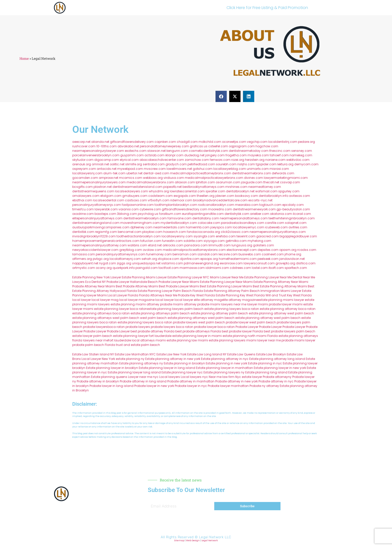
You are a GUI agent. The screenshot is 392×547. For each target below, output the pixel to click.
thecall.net (271, 182)
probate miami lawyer (298, 340)
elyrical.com (129, 160)
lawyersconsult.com (259, 263)
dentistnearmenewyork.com (254, 209)
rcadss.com (307, 250)
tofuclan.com (151, 241)
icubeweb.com (276, 227)
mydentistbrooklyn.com (179, 223)
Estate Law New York (171, 354)
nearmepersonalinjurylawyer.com (98, 151)
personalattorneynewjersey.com (164, 146)
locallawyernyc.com (248, 227)
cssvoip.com (290, 182)
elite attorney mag (208, 300)
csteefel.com (218, 146)
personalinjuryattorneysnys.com (121, 254)
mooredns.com (220, 209)
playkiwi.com (152, 232)
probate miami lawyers (215, 304)
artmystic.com (84, 268)
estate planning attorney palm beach (219, 313)
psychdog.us (148, 214)
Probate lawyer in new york (154, 386)
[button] (221, 96)
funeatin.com (172, 241)
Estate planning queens (109, 377)
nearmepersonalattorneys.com (244, 218)
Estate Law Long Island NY (207, 354)
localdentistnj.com (283, 142)
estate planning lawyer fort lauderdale (142, 336)
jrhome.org (293, 254)
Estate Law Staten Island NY (93, 354)
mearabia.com (247, 205)
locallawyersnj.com (87, 173)
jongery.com (215, 155)
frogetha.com (236, 155)
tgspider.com (266, 164)
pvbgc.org (101, 259)
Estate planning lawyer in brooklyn (112, 368)
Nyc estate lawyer (249, 377)
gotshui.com (203, 169)
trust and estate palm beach (138, 345)
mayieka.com (258, 155)
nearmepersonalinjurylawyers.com (99, 182)
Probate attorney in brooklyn (98, 381)
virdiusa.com (174, 178)
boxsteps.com (105, 214)
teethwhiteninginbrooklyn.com (292, 218)
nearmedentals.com (169, 227)
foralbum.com (170, 214)
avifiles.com (298, 227)
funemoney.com (159, 254)
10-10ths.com (106, 146)
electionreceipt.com (242, 250)
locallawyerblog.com (230, 169)
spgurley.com (289, 191)
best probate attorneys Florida (198, 331)
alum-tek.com (114, 173)
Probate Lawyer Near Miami (179, 282)
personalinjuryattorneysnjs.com (97, 205)
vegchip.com (257, 142)
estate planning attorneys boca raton (101, 313)
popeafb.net (172, 187)
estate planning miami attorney (135, 304)
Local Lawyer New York (98, 359)
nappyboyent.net (85, 263)
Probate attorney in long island (143, 381)
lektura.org (285, 164)
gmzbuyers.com (135, 196)
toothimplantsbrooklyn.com (176, 205)
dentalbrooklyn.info (273, 196)
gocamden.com (85, 178)
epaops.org (209, 259)
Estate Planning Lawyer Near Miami (226, 282)
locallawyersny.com (177, 236)
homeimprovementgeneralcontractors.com (106, 241)
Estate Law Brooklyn (271, 354)
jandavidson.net (292, 259)
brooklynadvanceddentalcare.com (220, 200)
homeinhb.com (198, 227)
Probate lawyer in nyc (191, 386)
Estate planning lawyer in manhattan (224, 368)
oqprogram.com (242, 146)
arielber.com (260, 214)
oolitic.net (117, 164)
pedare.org (306, 142)
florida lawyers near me (90, 340)
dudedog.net (194, 155)
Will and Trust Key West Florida (289, 295)
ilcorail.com (302, 214)
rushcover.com (84, 146)
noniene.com (275, 160)
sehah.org (149, 259)
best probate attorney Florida (152, 331)
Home (24, 59)
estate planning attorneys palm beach (160, 313)
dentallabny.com (206, 218)
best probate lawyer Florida (242, 331)
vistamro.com (172, 263)
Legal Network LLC (215, 537)
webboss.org (153, 178)
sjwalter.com (215, 191)
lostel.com (260, 268)
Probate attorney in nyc (276, 381)
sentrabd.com (154, 164)
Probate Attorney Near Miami (94, 286)
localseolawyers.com (131, 191)
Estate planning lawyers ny (224, 372)
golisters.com (263, 245)
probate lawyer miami (286, 304)
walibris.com (137, 245)
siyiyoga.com (214, 241)
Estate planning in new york (226, 363)
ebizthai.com (82, 200)
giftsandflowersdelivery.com (132, 142)
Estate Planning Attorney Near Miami (281, 282)
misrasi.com (279, 169)
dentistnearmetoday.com (249, 151)
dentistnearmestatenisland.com (137, 187)
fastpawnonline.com (138, 205)
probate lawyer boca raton (214, 327)
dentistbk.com (83, 232)
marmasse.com (192, 268)
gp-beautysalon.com (293, 209)
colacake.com (209, 223)
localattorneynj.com (125, 259)
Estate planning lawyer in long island (167, 368)
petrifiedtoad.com (201, 164)
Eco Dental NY (95, 282)
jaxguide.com (252, 182)
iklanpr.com (174, 155)
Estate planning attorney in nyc (225, 359)
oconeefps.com (234, 142)
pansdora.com (196, 245)
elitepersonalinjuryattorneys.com (97, 218)
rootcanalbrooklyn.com (216, 205)
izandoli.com (208, 254)
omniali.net (100, 164)
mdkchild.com (210, 142)
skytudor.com (83, 160)
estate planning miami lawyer (281, 300)
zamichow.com (197, 160)
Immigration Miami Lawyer (281, 291)
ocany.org (104, 268)
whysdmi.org (159, 191)
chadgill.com (187, 142)
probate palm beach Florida (94, 345)
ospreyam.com (84, 169)
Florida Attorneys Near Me (158, 295)
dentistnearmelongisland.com (96, 223)
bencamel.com (130, 232)
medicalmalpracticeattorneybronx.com (201, 173)
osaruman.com (228, 182)
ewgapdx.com (185, 196)
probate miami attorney (178, 304)
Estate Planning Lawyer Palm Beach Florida (170, 291)
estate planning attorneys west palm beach (106, 318)
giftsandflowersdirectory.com (184, 209)
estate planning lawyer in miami (197, 336)
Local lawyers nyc (194, 377)
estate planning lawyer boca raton (120, 309)
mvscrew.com (155, 169)
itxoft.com (276, 268)
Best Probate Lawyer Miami (179, 286)
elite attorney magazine (240, 300)
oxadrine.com (83, 214)
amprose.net (108, 178)
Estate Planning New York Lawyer (97, 277)
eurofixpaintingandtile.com (203, 214)
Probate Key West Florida (196, 295)
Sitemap (179, 540)
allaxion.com (185, 182)
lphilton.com (205, 182)
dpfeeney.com (141, 227)
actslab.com (154, 155)
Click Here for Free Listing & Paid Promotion (267, 8)
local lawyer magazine (137, 300)
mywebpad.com (130, 169)
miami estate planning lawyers (222, 340)
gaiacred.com (267, 236)
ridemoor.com (181, 200)
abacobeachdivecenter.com (162, 160)
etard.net (155, 245)
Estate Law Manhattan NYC (135, 354)
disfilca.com (306, 263)
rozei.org (238, 160)
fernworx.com (220, 160)
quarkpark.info (124, 268)
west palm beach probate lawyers (275, 322)
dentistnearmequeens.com (93, 191)
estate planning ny (130, 359)
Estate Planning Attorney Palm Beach (232, 291)
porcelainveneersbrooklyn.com (96, 155)
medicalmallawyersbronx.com (150, 182)
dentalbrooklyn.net (240, 191)
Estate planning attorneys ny (141, 363)
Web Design (193, 540)
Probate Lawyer (247, 327)
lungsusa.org (242, 245)
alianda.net (100, 142)
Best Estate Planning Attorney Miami (280, 286)
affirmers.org (82, 259)
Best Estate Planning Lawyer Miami (226, 286)
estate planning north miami (244, 336)
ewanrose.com (231, 263)
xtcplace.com (169, 259)
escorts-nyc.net (260, 200)
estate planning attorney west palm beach (281, 313)
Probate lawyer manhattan (228, 386)
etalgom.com (111, 196)
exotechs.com (136, 151)
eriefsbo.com (226, 236)
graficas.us (199, 146)
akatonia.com (281, 214)
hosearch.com (175, 232)
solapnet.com (296, 223)
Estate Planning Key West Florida (240, 295)
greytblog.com (131, 250)
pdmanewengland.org (201, 263)
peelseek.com (268, 259)
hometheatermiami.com (238, 259)
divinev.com (253, 178)
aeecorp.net (81, 142)
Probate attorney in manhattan (191, 381)
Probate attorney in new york (236, 381)
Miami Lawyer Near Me (227, 277)
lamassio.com (84, 254)
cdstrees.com (240, 268)
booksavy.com (246, 196)
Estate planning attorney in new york (173, 359)
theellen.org (206, 196)
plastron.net (103, 187)
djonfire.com (190, 259)
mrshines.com (236, 187)
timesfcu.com (83, 209)
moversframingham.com (140, 223)
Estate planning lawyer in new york (280, 368)
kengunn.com (177, 151)
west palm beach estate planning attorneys (173, 318)
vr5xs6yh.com (159, 200)
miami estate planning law (176, 340)
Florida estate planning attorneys (293, 336)
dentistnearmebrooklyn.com (145, 218)
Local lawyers (170, 377)
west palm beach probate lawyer (223, 322)
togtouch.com (270, 205)
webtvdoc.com (298, 160)
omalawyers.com (86, 196)
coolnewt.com (273, 254)
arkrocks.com (173, 245)
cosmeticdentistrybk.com (208, 151)
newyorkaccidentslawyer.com (95, 250)
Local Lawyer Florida (123, 295)
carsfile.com (275, 223)
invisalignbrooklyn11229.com (94, 236)
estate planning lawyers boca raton (232, 309)
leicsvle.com (228, 254)
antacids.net (107, 169)
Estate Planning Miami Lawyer (144, 277)
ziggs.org (124, 263)
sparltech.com (296, 268)
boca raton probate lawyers (176, 322)
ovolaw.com (152, 250)
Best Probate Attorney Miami (137, 286)
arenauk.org (82, 164)
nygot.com (107, 263)
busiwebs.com (250, 254)
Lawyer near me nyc (143, 377)
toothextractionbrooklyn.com (139, 236)
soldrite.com (193, 241)
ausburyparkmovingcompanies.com (101, 227)
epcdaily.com (293, 205)
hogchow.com (267, 146)
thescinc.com (280, 151)
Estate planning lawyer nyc (182, 372)
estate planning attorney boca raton (288, 309)
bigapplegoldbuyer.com (298, 236)
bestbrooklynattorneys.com (203, 187)
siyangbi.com (204, 236)
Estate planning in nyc (265, 363)
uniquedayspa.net (146, 263)
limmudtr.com (220, 245)
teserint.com (246, 236)
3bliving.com (127, 214)
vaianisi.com (129, 209)
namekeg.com (301, 155)
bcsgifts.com (82, 187)
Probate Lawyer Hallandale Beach (132, 282)
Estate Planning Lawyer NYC (188, 277)
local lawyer (81, 300)
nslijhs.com (246, 164)
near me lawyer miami (251, 304)
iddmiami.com (217, 268)
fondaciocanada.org (203, 232)
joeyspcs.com (221, 227)
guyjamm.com (132, 155)
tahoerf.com (279, 155)
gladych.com (176, 164)
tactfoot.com (169, 268)
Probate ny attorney (264, 386)
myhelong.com (259, 241)
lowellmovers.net (179, 169)
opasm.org (288, 250)
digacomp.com (107, 160)
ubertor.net (134, 173)
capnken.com (165, 142)
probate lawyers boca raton (172, 327)
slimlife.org (134, 164)
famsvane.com (179, 218)
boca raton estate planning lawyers (127, 322)
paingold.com (147, 268)
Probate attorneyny (277, 377)
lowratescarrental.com (187, 191)
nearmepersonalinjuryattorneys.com (278, 232)
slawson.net (156, 151)
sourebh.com (226, 164)
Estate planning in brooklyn (184, 363)
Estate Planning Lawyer (262, 277)
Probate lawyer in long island (111, 386)
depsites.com (268, 250)
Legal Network (210, 540)
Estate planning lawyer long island (134, 372)
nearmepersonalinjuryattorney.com (99, 245)
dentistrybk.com (237, 214)
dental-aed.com (156, 173)
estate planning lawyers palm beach (175, 309)
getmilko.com (236, 241)
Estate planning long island (266, 372)
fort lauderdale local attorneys (131, 340)
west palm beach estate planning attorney (240, 318)
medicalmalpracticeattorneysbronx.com (194, 250)
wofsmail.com (266, 191)
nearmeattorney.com (265, 187)
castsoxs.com (136, 200)
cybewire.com (150, 209)
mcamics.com (131, 178)
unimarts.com (258, 169)
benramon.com (185, 254)
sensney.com (302, 151)
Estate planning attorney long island (277, 359)
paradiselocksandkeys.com (243, 223)
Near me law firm (222, 377)
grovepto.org (285, 263)
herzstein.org (255, 160)
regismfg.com (106, 232)
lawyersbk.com (106, 209)
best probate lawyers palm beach (289, 331)
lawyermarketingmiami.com (286, 178)
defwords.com (283, 173)
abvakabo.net (128, 146)
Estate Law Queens (241, 354)
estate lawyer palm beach (92, 336)
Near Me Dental (291, 277)
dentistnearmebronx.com (251, 173)
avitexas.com (299, 196)
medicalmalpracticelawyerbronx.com (214, 178)
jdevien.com (225, 196)
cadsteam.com (160, 196)
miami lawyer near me (263, 340)
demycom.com (306, 164)
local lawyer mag (105, 300)
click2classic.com (235, 232)
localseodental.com (109, 200)
